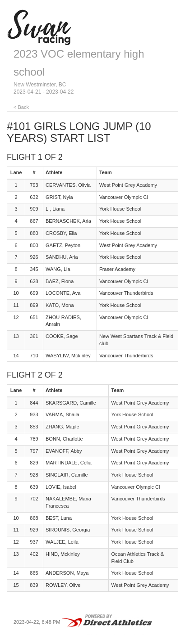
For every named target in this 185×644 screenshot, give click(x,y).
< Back (21, 107)
